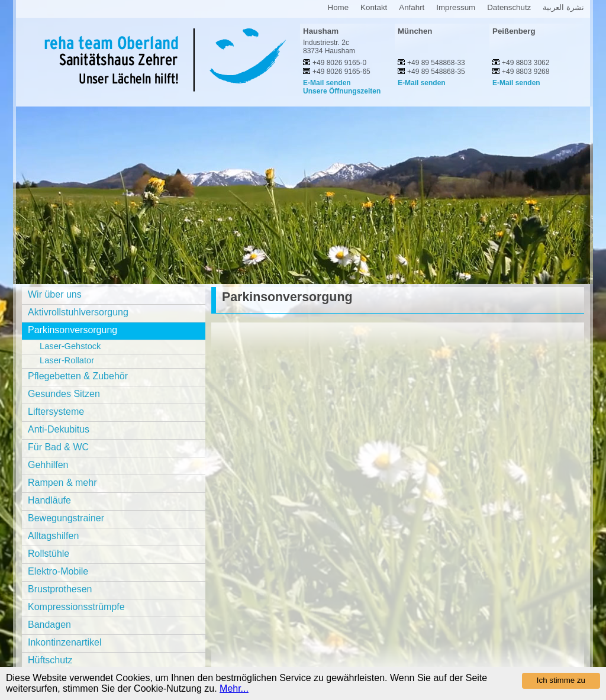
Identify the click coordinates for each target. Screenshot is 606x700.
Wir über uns (55, 294)
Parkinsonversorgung (72, 330)
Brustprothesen (60, 589)
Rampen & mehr (62, 483)
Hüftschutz (50, 660)
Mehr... (234, 688)
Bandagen (49, 625)
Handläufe (49, 500)
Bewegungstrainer (66, 518)
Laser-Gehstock (70, 346)
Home (339, 7)
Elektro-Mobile (58, 571)
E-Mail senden (327, 83)
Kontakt (374, 7)
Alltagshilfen (53, 536)
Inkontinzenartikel (65, 642)
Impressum (456, 7)
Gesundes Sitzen (64, 394)
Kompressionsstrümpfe (76, 607)
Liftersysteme (56, 412)
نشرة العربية (563, 7)
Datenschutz (509, 7)
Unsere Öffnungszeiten (342, 91)
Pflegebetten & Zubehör (78, 376)
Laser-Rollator (67, 360)
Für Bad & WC (58, 447)
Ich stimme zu (561, 680)
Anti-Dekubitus (59, 429)
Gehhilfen (48, 465)
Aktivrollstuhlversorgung (78, 312)
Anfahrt (412, 7)
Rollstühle (49, 554)
